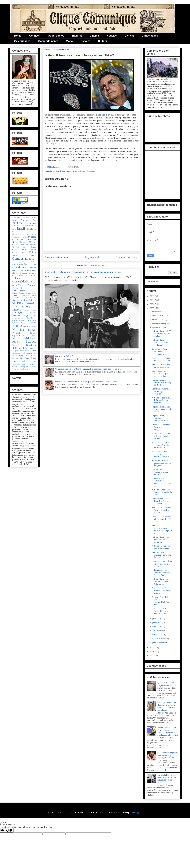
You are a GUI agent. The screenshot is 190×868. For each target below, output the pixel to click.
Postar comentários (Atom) (95, 265)
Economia (22, 285)
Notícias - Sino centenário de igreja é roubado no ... (161, 555)
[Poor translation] (9, 830)
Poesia (34, 338)
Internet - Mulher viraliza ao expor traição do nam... (160, 472)
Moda (69, 41)
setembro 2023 (159, 324)
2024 (152, 304)
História (77, 36)
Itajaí (26, 315)
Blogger (138, 812)
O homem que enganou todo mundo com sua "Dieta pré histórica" (167, 755)
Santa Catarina (25, 355)
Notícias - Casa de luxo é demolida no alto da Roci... (162, 492)
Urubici (34, 364)
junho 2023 (157, 623)
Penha (14, 338)
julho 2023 (157, 619)
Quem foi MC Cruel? (64, 356)
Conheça (35, 36)
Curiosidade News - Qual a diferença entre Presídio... (160, 611)
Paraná (34, 336)
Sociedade (91, 171)
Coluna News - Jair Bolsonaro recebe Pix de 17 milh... (160, 573)
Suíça (34, 362)
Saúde (34, 358)
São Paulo (25, 358)
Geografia (18, 303)
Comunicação (17, 262)
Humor (34, 310)
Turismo (28, 364)
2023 (152, 308)
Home (18, 36)
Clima (15, 252)
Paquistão (26, 336)
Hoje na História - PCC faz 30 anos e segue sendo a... (162, 334)
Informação (17, 312)
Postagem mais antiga (127, 257)
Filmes (34, 296)
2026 (152, 296)
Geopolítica (31, 303)
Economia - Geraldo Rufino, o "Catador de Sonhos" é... (161, 445)
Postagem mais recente (56, 257)
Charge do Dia (25, 242)
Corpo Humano (30, 264)
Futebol (28, 298)
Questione (31, 345)
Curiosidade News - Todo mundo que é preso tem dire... (160, 373)
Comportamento (48, 41)
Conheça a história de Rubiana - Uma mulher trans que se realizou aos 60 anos (88, 369)
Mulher (34, 323)
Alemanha (16, 218)
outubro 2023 (158, 320)
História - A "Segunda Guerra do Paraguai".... (161, 427)
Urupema (15, 367)
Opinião (16, 336)
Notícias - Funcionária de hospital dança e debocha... (161, 400)
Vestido (22, 369)
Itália (35, 316)
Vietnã (27, 369)
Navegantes (32, 326)
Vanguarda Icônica (29, 367)
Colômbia (23, 253)
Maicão (21, 320)
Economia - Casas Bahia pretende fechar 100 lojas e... (161, 454)
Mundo (17, 326)
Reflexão (82, 171)
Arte (35, 220)
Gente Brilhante (30, 300)
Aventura (33, 223)
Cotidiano (19, 267)
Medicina (28, 320)
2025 (152, 300)
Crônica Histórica (28, 273)
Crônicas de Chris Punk (21, 276)
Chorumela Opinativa (20, 245)
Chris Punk (33, 245)
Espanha (34, 291)
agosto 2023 (158, 328)
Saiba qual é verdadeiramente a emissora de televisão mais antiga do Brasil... (83, 272)
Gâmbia (34, 298)
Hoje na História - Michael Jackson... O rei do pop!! (161, 342)
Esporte (85, 41)
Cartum (15, 234)
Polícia (16, 342)
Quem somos (56, 36)
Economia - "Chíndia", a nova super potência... (161, 391)
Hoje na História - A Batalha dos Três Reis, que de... (160, 582)
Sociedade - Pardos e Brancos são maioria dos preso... (161, 463)
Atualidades (18, 223)
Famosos (16, 295)
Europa (34, 293)
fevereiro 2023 (159, 639)
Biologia (21, 225)
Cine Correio (30, 247)
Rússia (28, 353)
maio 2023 (157, 626)
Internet (16, 315)
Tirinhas (22, 364)
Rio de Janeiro (31, 351)
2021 (152, 652)
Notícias (112, 36)
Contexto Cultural (30, 262)
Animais (26, 218)
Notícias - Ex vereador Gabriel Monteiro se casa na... (161, 510)
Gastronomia (17, 300)
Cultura (102, 41)
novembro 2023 (159, 316)
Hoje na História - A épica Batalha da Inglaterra (160, 539)
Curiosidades (150, 36)
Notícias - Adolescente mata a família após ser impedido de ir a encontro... (87, 382)
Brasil (104, 115)
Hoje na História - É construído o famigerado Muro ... (161, 418)
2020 (152, 656)
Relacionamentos (30, 348)
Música (25, 326)
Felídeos (26, 296)
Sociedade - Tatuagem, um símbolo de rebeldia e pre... (161, 351)
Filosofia (16, 298)
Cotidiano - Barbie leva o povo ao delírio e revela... (162, 564)
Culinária (33, 275)
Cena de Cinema (19, 240)
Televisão (16, 364)
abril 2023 (157, 630)
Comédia (33, 255)
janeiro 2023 (158, 643)
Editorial (66, 171)
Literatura (16, 318)
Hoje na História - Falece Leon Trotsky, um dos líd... (162, 382)
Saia (32, 353)
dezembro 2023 (159, 312)
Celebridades (22, 41)
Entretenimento (19, 291)
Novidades (32, 330)
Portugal (16, 345)
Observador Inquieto (24, 333)
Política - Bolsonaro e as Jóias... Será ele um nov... (161, 436)
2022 (152, 648)
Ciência (129, 36)
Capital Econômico (28, 232)
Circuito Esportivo (29, 250)
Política (74, 171)
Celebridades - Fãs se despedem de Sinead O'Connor (161, 501)
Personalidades (24, 338)
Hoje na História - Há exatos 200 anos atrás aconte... (162, 409)
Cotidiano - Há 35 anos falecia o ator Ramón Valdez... (161, 519)
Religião (15, 351)
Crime (27, 270)
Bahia (14, 226)
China (34, 242)
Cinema (94, 36)
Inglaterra (33, 313)
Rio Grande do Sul (19, 353)
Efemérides (18, 288)
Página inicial (92, 257)
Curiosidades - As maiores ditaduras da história (161, 591)
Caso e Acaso (25, 234)
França (22, 298)
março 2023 (157, 635)
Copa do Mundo (18, 264)
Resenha (21, 351)
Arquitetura (25, 220)
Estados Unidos (25, 293)
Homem (26, 310)
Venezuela (16, 369)
